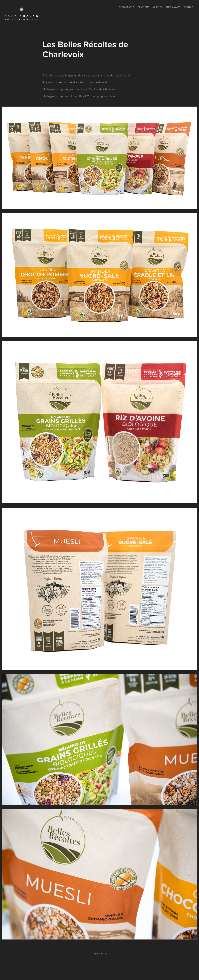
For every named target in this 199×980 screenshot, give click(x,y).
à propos (157, 7)
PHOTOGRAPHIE (126, 7)
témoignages (173, 7)
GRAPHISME (143, 7)
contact (188, 7)
